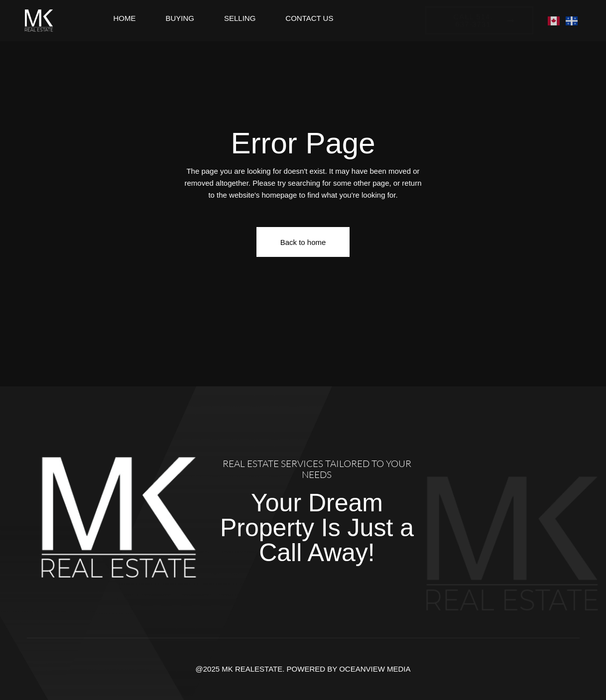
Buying (180, 18)
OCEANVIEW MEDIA (375, 669)
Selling (240, 18)
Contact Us (309, 18)
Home (124, 18)
